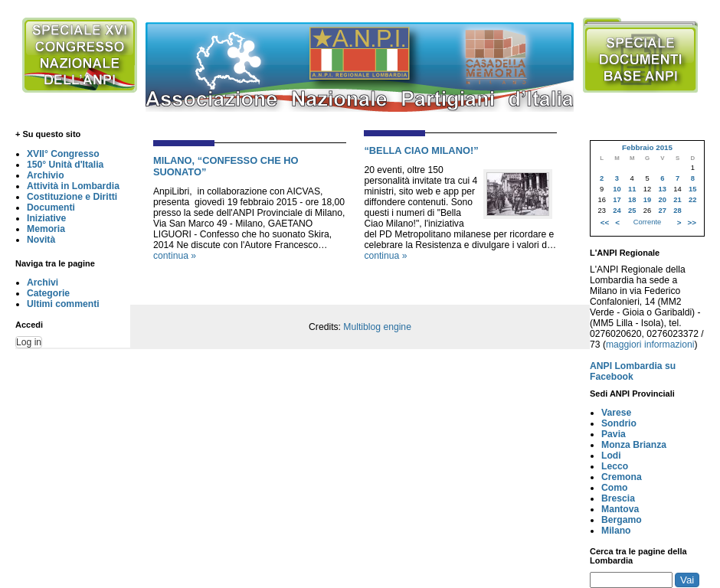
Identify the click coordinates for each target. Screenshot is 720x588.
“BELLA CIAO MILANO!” (421, 150)
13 (663, 189)
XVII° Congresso (63, 154)
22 (692, 200)
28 (677, 211)
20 (663, 200)
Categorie (48, 293)
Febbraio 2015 (647, 147)
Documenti (51, 207)
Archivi (43, 283)
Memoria (46, 229)
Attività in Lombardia (73, 186)
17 (617, 200)
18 (632, 200)
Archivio (46, 175)
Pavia (614, 434)
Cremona (622, 477)
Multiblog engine (377, 327)
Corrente (647, 222)
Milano (616, 531)
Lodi (611, 456)
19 (647, 200)
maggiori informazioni (650, 345)
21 (677, 200)
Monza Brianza (634, 445)
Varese (616, 413)
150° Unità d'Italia (65, 165)
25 (632, 211)
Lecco (615, 466)
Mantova (620, 509)
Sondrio (619, 423)
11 (632, 189)
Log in (29, 342)
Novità (41, 240)
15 (692, 189)
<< (605, 222)
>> (692, 222)
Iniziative (46, 218)
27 (663, 211)
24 (617, 211)
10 (617, 189)
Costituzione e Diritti (72, 197)
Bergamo (622, 520)
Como (614, 488)
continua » (175, 256)
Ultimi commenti (63, 304)
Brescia (618, 498)
